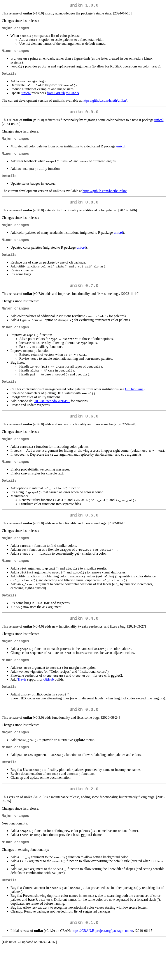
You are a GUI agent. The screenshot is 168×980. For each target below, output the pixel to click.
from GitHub (56, 96)
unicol (26, 96)
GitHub (49, 703)
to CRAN (73, 96)
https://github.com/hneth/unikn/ (105, 104)
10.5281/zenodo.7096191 (52, 415)
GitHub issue (134, 403)
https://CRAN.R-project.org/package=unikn (102, 963)
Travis (22, 703)
